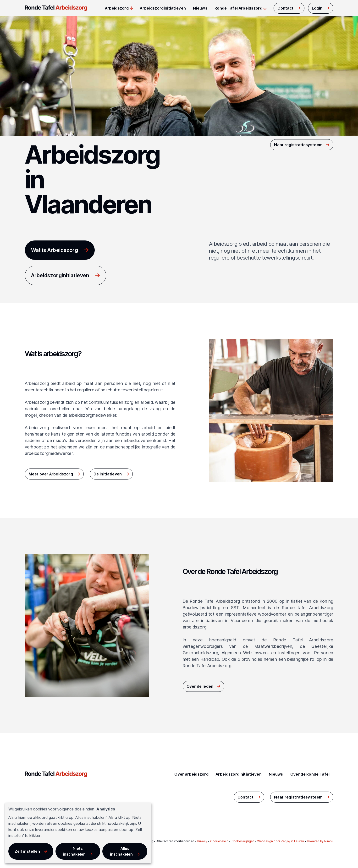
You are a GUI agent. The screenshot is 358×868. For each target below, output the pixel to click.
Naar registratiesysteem (298, 145)
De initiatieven (108, 474)
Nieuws (200, 8)
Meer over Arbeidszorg (51, 474)
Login (317, 8)
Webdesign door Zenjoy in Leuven (281, 841)
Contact (285, 8)
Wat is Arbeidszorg (55, 250)
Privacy (202, 841)
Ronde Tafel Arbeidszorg (238, 8)
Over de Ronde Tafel (310, 774)
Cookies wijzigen (243, 841)
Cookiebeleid (219, 841)
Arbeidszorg (117, 8)
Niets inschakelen (74, 851)
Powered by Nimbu (320, 841)
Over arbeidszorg (191, 774)
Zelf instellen (27, 851)
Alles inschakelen (121, 851)
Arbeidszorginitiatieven (163, 8)
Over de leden (200, 686)
